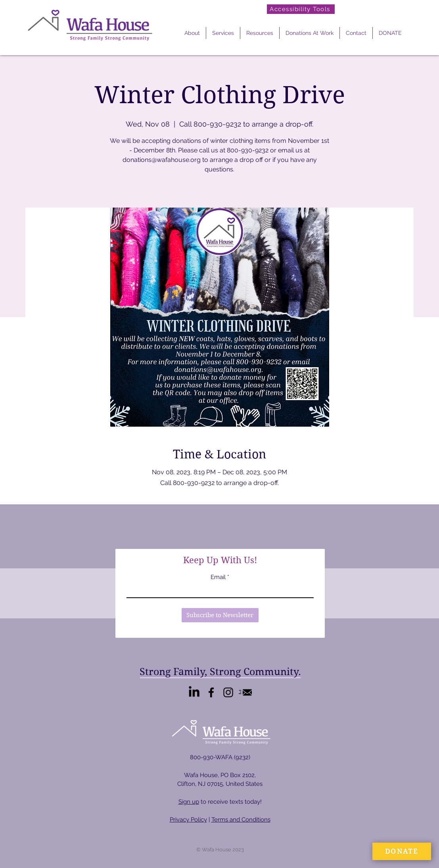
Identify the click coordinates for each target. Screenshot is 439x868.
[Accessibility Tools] (301, 9)
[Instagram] (228, 692)
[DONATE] (402, 851)
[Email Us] (245, 692)
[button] (192, 33)
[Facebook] (211, 692)
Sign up (189, 802)
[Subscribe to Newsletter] (220, 615)
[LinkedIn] (194, 692)
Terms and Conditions (241, 820)
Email (218, 577)
